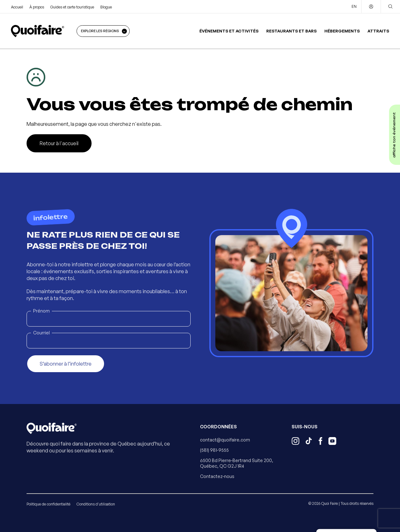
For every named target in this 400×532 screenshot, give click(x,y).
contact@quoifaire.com (225, 440)
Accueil (17, 7)
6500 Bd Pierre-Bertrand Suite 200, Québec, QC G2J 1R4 (237, 463)
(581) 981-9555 (214, 450)
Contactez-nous (217, 476)
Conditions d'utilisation (96, 504)
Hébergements (342, 31)
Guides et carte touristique (72, 7)
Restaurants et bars (291, 31)
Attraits (378, 31)
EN (354, 6)
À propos (37, 7)
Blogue (106, 7)
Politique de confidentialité (48, 504)
